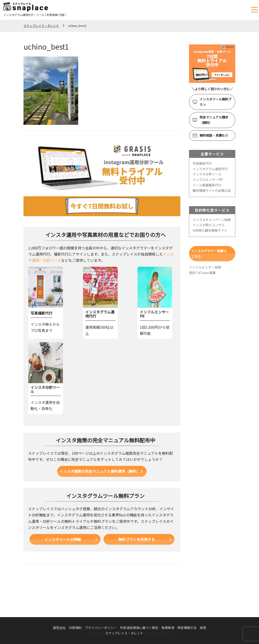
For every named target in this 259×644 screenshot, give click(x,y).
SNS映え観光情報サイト (210, 230)
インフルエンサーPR (208, 180)
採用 (203, 628)
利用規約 (75, 628)
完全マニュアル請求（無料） (214, 120)
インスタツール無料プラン (215, 102)
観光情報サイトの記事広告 (212, 190)
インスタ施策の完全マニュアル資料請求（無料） (100, 471)
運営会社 (59, 628)
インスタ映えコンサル (209, 225)
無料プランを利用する (137, 539)
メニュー (255, 10)
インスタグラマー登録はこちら (209, 254)
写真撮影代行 (202, 163)
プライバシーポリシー (101, 628)
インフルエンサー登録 (205, 267)
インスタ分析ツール (207, 174)
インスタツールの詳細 (63, 539)
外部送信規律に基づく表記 (139, 628)
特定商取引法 (187, 628)
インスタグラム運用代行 (210, 169)
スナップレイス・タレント (124, 633)
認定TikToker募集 (202, 273)
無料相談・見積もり (214, 135)
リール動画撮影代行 (207, 185)
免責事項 (168, 628)
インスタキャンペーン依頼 (212, 220)
